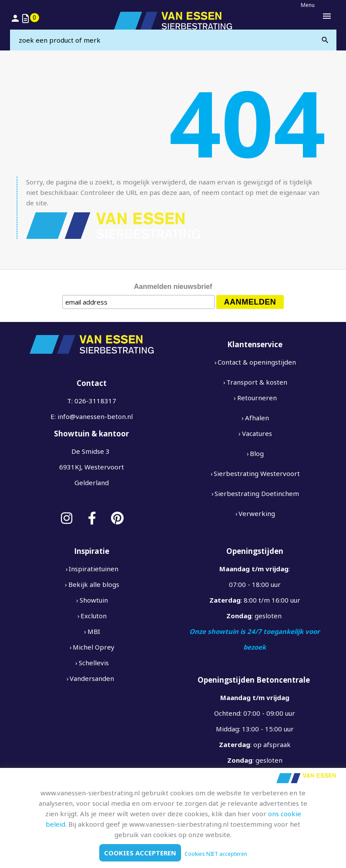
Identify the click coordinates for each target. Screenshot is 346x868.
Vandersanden (92, 678)
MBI (94, 631)
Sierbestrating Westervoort (257, 473)
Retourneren (257, 398)
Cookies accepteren (140, 853)
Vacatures (257, 433)
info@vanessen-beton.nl (95, 416)
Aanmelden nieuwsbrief (173, 287)
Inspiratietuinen (94, 569)
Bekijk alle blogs (94, 584)
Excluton (94, 616)
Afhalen (257, 418)
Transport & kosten (257, 382)
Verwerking (257, 513)
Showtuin (94, 600)
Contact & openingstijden (257, 362)
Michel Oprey (94, 647)
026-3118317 (95, 401)
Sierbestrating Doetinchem (257, 493)
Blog (257, 453)
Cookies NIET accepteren (216, 854)
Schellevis (94, 663)
